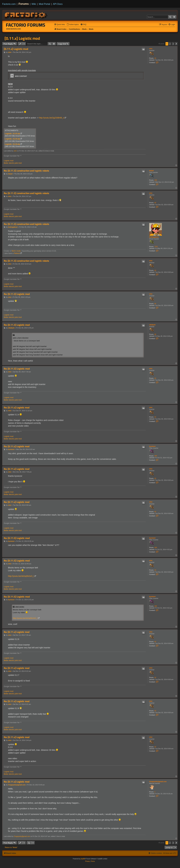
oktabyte (152, 325)
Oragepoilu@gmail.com (158, 782)
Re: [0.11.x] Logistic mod (17, 408)
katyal (151, 171)
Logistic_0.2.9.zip (12, 139)
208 (156, 180)
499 (156, 456)
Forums (24, 4)
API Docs (58, 4)
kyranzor (152, 446)
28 (155, 334)
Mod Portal (44, 4)
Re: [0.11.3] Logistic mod (17, 294)
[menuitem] (73, 25)
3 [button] (173, 44)
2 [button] (170, 44)
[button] (176, 44)
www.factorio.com (13, 29)
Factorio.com (9, 4)
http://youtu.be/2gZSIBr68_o (52, 118)
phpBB (83, 859)
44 (155, 58)
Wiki (34, 4)
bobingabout (154, 237)
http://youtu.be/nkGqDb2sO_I (21, 576)
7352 (156, 247)
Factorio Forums (26, 25)
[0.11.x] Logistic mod (22, 38)
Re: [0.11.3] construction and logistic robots (26, 171)
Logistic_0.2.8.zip (12, 144)
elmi (151, 49)
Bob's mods (16, 251)
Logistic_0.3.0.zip (12, 134)
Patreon (17, 253)
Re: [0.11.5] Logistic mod (17, 538)
